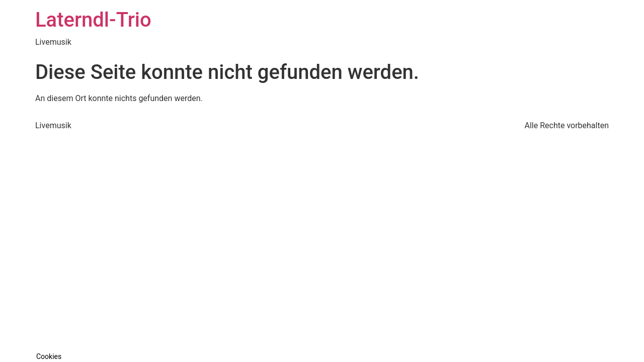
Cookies (49, 356)
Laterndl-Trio (93, 20)
